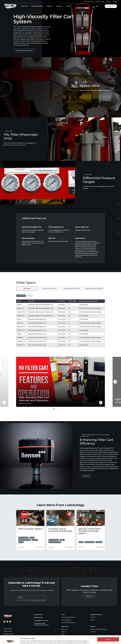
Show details (24, 641)
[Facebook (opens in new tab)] (4, 622)
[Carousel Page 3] (55, 409)
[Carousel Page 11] (69, 409)
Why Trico (25, 6)
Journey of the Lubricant (68, 617)
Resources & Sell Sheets (68, 622)
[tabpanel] (60, 319)
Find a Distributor (88, 1)
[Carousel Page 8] (64, 409)
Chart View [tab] (22, 296)
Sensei (108, 1)
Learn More (86, 476)
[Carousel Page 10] (67, 409)
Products (49, 6)
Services (59, 6)
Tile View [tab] (29, 296)
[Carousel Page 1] (52, 409)
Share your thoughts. (40, 601)
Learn (68, 6)
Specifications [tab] (49, 289)
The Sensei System (37, 6)
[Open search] (101, 6)
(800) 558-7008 (38, 617)
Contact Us (111, 6)
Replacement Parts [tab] (72, 289)
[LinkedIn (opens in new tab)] (7, 622)
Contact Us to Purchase (24, 50)
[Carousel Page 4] (57, 409)
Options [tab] (27, 289)
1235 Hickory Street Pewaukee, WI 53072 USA (41, 624)
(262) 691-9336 (37, 615)
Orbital (115, 1)
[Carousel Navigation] (60, 382)
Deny (108, 636)
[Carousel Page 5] (59, 409)
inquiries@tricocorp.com (40, 621)
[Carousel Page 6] (60, 409)
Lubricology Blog (66, 620)
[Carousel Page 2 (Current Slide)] (54, 409)
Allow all (108, 631)
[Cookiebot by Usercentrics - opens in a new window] (10, 641)
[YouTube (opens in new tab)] (10, 622)
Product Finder (100, 1)
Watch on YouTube (25, 403)
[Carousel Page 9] (66, 409)
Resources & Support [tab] (94, 289)
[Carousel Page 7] (62, 409)
